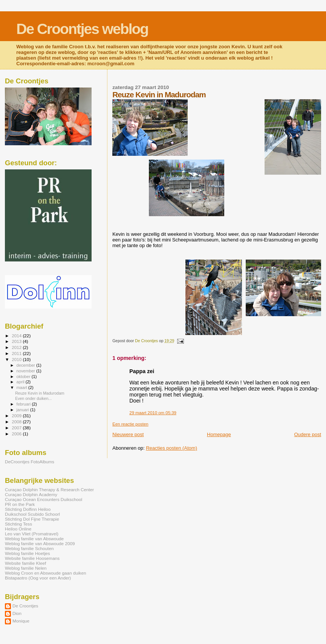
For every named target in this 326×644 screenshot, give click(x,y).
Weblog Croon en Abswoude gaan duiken (45, 573)
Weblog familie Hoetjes (28, 553)
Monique (21, 621)
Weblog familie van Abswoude (34, 539)
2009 (17, 416)
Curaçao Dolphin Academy (31, 494)
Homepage (219, 434)
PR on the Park (20, 504)
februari (24, 404)
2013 (17, 341)
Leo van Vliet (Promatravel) (32, 534)
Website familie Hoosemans (32, 558)
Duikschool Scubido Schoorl (32, 514)
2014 (17, 336)
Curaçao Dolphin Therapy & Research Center (49, 490)
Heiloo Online (18, 529)
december (27, 365)
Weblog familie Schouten (29, 548)
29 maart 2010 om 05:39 (153, 413)
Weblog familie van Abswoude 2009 (40, 543)
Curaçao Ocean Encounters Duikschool (44, 499)
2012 (17, 347)
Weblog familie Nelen (26, 568)
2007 (17, 428)
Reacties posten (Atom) (171, 448)
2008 (17, 422)
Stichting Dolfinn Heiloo (28, 509)
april (21, 382)
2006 (17, 434)
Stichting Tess (18, 524)
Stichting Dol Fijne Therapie (32, 519)
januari (24, 410)
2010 (17, 359)
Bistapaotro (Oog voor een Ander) (38, 578)
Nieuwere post (128, 434)
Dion (17, 613)
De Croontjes (25, 606)
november (27, 371)
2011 (17, 353)
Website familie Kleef (25, 563)
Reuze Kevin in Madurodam (40, 393)
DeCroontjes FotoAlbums (30, 462)
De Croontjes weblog (82, 29)
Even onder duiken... (33, 398)
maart (23, 387)
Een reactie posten (130, 424)
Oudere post (308, 434)
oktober (24, 377)
